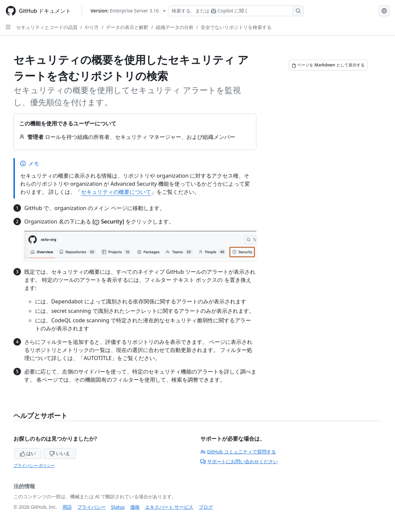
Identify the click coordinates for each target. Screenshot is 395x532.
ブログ (206, 507)
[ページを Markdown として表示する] (328, 65)
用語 (67, 507)
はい (28, 453)
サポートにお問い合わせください (239, 461)
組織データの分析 (175, 27)
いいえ (60, 453)
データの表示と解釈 (127, 27)
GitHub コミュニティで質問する (238, 452)
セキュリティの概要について (116, 192)
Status (118, 507)
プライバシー (91, 507)
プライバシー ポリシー (34, 465)
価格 (135, 507)
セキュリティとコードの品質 (47, 27)
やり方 (92, 27)
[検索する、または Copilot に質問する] (236, 11)
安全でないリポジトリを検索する (236, 27)
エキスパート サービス (169, 507)
